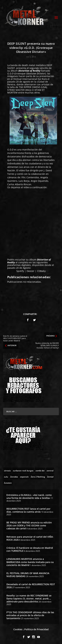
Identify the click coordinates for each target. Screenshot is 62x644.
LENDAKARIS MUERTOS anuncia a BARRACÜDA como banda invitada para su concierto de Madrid (30, 562)
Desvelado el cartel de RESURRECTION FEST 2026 (31, 586)
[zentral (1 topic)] (50, 470)
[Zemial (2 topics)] (50, 476)
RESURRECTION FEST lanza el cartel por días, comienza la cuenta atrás (28, 510)
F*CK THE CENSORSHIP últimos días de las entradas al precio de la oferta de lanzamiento (30, 615)
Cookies (18, 629)
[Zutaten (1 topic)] (8, 483)
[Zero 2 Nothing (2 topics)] (38, 476)
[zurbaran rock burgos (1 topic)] (23, 470)
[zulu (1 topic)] (6, 476)
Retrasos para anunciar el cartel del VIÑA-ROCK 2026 (30, 538)
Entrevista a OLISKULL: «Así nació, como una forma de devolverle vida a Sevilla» (29, 496)
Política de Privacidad (36, 629)
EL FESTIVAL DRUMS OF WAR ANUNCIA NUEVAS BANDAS (28, 575)
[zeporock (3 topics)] (24, 476)
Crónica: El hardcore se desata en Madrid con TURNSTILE (30, 549)
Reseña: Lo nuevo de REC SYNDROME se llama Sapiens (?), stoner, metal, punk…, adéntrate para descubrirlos (29, 599)
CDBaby (41, 271)
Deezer (31, 271)
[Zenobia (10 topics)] (14, 476)
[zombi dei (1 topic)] (40, 470)
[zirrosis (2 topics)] (7, 470)
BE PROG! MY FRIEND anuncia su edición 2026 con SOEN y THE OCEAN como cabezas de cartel (29, 525)
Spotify (20, 271)
